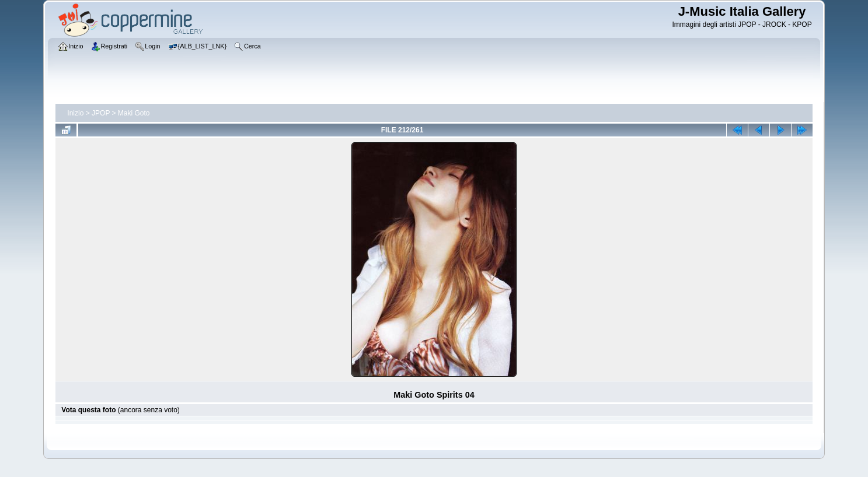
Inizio (75, 113)
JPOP (101, 113)
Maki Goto (134, 113)
